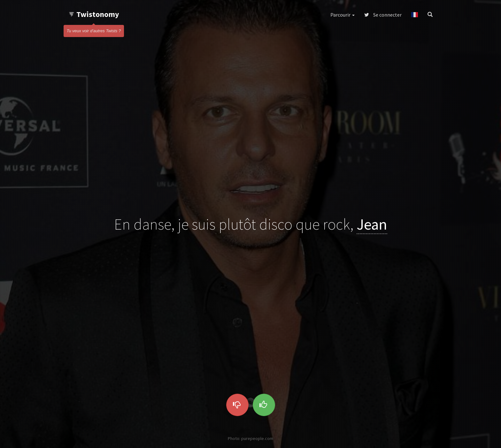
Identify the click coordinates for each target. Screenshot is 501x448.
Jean (372, 224)
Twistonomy (94, 14)
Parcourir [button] (343, 15)
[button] (415, 15)
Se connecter (383, 15)
